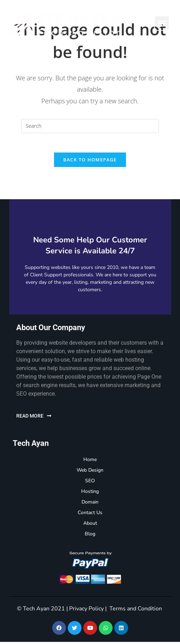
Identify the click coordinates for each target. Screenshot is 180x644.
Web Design (90, 472)
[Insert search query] (90, 126)
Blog (90, 536)
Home (90, 462)
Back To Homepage (90, 162)
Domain (90, 504)
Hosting (90, 493)
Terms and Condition (136, 611)
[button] (162, 23)
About (90, 525)
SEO (90, 483)
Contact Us (90, 515)
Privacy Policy (86, 611)
